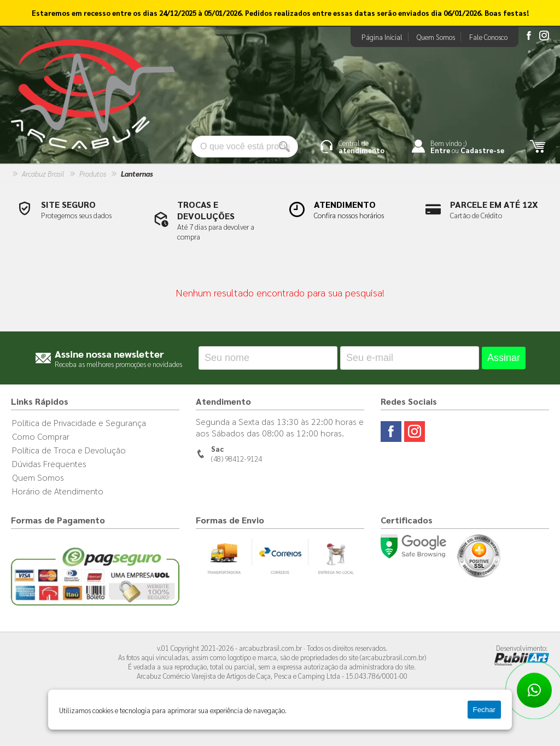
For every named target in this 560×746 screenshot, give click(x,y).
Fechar (484, 710)
